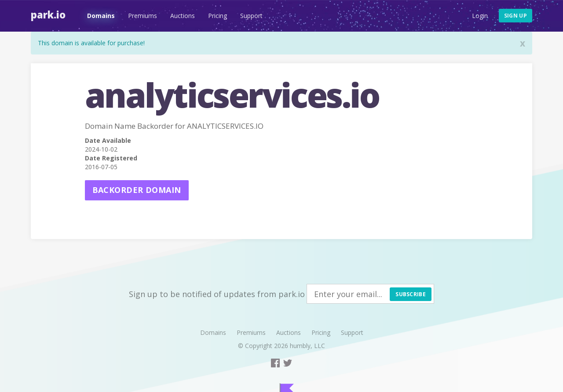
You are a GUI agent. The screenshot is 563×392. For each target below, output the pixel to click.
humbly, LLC (307, 346)
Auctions (183, 16)
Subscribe (411, 294)
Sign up (515, 16)
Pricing (218, 16)
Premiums (143, 16)
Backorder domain (137, 190)
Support (251, 16)
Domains (101, 16)
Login (480, 16)
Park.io (48, 15)
